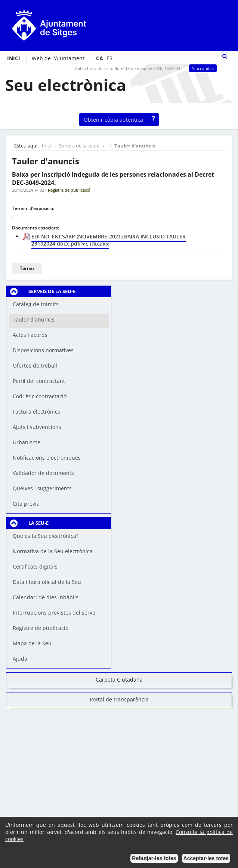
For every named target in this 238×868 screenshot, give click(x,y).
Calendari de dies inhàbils (46, 597)
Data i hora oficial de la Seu (47, 582)
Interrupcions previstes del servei (55, 613)
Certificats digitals (35, 567)
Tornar (27, 268)
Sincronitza (203, 68)
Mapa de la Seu (32, 643)
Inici (46, 146)
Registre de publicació (41, 628)
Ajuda (20, 659)
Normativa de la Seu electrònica (53, 551)
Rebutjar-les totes (154, 858)
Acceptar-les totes (206, 858)
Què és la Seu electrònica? (46, 536)
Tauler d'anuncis (135, 146)
